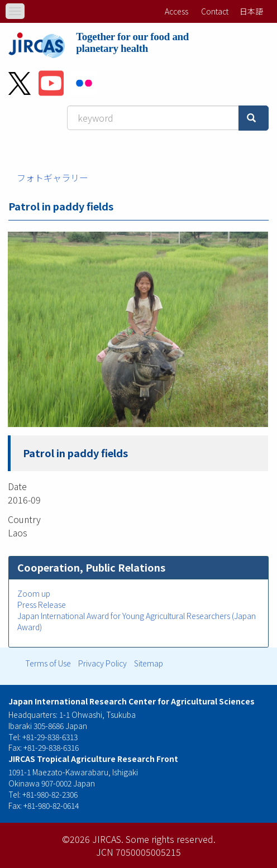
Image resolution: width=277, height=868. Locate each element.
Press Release (42, 605)
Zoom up (34, 593)
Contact (215, 11)
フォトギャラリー (52, 178)
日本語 (251, 11)
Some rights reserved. (171, 839)
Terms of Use (48, 663)
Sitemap (149, 663)
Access (176, 11)
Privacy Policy (102, 663)
